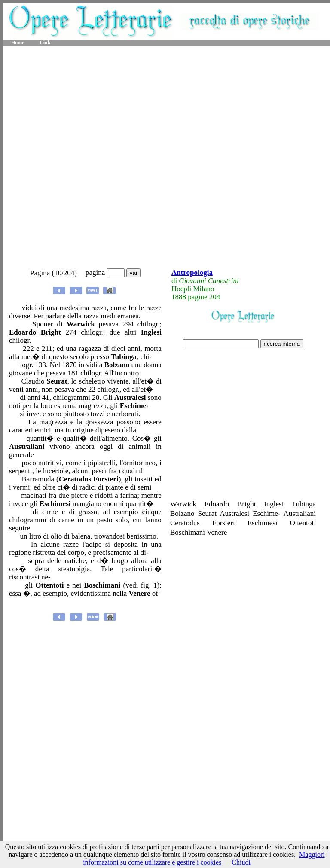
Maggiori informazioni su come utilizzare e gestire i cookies (204, 858)
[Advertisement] (104, 158)
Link (45, 43)
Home (18, 43)
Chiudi (241, 862)
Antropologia (192, 273)
